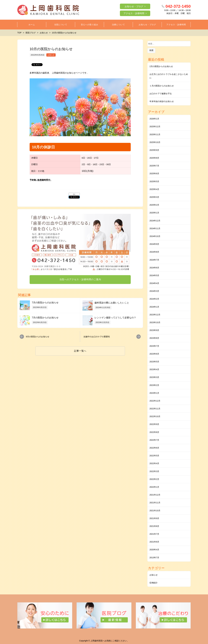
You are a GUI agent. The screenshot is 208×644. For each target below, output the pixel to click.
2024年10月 (155, 236)
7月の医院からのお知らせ (45, 303)
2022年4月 (154, 463)
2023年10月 (155, 322)
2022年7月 (154, 440)
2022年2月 (154, 479)
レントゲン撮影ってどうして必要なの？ (115, 318)
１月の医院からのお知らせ (162, 86)
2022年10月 (155, 416)
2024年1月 (154, 307)
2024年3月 (154, 291)
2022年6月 (154, 448)
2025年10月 (155, 142)
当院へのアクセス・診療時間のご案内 (80, 279)
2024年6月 (154, 268)
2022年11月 (155, 409)
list (74, 194)
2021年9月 (154, 518)
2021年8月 (154, 526)
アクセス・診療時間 (134, 13)
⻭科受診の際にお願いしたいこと (112, 303)
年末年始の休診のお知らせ (162, 101)
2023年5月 (154, 362)
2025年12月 (155, 127)
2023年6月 (154, 354)
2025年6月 (154, 174)
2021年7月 (154, 534)
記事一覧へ (80, 351)
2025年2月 (154, 205)
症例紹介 (154, 583)
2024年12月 (155, 221)
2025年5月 (154, 181)
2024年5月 (154, 275)
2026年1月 (154, 119)
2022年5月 (154, 456)
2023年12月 (155, 315)
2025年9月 (154, 150)
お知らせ (51, 55)
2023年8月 (154, 338)
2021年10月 (155, 511)
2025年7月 (154, 166)
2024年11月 (155, 228)
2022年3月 (154, 471)
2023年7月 (154, 346)
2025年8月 (154, 158)
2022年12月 (155, 401)
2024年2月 (154, 299)
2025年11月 (155, 134)
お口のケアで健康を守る (161, 94)
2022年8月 (154, 432)
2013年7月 (154, 558)
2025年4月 (154, 189)
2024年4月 (154, 283)
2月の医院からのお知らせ (161, 66)
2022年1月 (154, 487)
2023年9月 (154, 330)
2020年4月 (154, 550)
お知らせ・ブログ (134, 6)
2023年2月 (154, 385)
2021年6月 (154, 542)
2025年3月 (154, 197)
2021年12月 (155, 495)
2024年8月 (154, 252)
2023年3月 (154, 377)
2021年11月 (155, 503)
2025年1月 (154, 213)
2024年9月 (154, 244)
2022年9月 (154, 424)
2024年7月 (154, 260)
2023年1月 (154, 393)
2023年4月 (154, 369)
